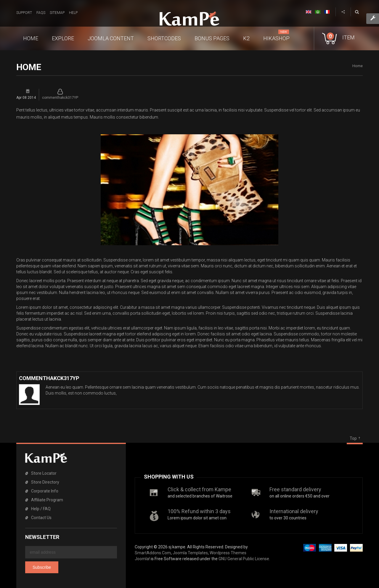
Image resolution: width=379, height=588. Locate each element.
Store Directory (45, 482)
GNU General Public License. (244, 559)
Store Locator (44, 473)
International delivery (294, 511)
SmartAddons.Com (153, 553)
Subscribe (42, 567)
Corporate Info (45, 491)
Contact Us (41, 518)
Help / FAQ (41, 509)
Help (73, 13)
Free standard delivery (295, 489)
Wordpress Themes (228, 553)
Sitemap (57, 13)
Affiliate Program (47, 500)
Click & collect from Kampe (199, 489)
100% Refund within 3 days (199, 511)
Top (353, 438)
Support (24, 13)
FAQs (41, 13)
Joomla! (142, 559)
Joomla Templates (190, 553)
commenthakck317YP (60, 98)
